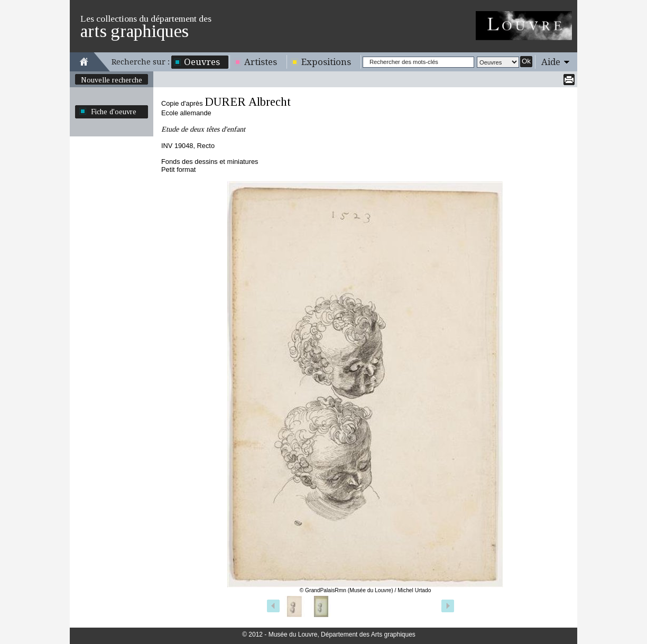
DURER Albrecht (248, 102)
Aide (551, 62)
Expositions (326, 62)
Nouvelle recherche (112, 80)
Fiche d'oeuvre (114, 112)
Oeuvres (202, 62)
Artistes (261, 62)
